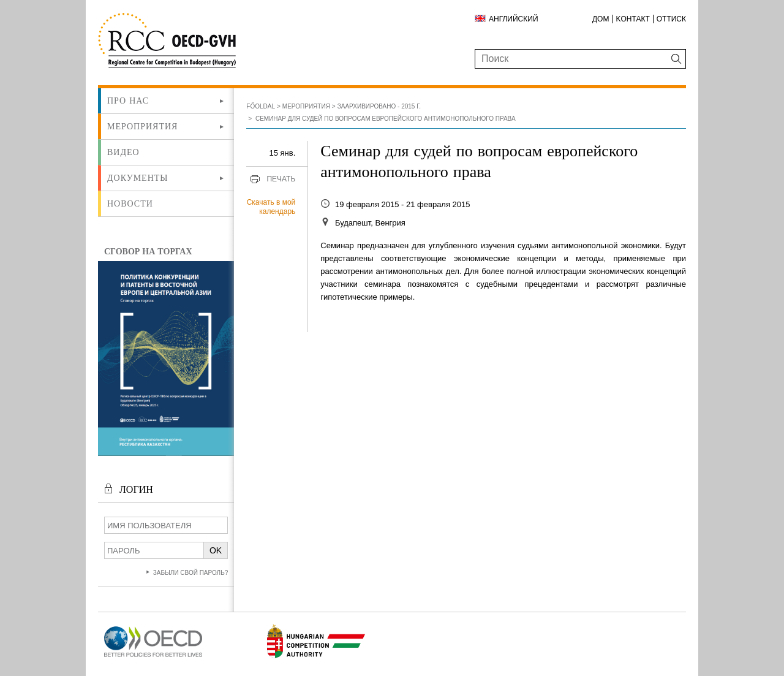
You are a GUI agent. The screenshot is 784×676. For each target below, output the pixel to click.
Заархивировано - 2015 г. (379, 106)
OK (216, 550)
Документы (138, 178)
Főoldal (261, 106)
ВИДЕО (123, 152)
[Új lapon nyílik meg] (153, 657)
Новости (130, 203)
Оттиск (671, 19)
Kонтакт (632, 19)
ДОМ (601, 19)
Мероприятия (142, 126)
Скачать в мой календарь (271, 207)
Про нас (128, 101)
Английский (514, 19)
